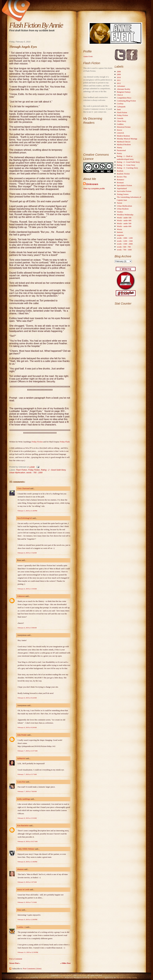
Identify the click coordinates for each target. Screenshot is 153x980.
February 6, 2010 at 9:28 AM (27, 727)
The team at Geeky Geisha (127, 978)
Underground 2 (67, 975)
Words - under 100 (124, 218)
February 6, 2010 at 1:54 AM (27, 553)
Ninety (119, 147)
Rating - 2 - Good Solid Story (53, 470)
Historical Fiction (124, 127)
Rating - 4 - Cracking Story (127, 168)
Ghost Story (121, 121)
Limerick (120, 133)
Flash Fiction (22, 470)
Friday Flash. (65, 442)
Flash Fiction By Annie (36, 25)
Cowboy (120, 104)
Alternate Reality (123, 89)
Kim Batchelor (23, 825)
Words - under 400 (124, 220)
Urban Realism (123, 209)
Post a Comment (16, 959)
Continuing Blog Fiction (126, 101)
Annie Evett (88, 56)
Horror (119, 130)
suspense (120, 235)
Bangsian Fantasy (124, 92)
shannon (20, 869)
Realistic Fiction (123, 174)
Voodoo (120, 212)
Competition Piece (124, 98)
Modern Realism (123, 136)
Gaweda (120, 118)
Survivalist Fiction (124, 191)
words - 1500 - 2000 (125, 244)
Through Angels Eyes (23, 47)
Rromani (120, 183)
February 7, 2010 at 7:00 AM (27, 791)
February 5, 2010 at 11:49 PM (27, 511)
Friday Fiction (37, 442)
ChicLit (120, 95)
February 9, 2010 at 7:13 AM (27, 902)
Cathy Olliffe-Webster (26, 849)
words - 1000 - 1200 (125, 238)
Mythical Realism (124, 144)
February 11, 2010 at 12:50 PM (28, 952)
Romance (121, 180)
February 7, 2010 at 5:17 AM (27, 774)
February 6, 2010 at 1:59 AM (27, 589)
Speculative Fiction (124, 185)
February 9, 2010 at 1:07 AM (27, 882)
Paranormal (121, 150)
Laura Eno (21, 782)
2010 (119, 77)
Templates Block (45, 978)
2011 (119, 80)
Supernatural (122, 188)
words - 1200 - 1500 (125, 241)
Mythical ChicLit (124, 142)
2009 (119, 74)
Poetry (119, 153)
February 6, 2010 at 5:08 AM (27, 628)
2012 (119, 83)
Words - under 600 (124, 226)
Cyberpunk (121, 107)
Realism (120, 171)
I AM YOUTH (58, 978)
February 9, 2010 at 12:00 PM (27, 919)
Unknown (21, 596)
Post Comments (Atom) (32, 969)
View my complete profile (94, 189)
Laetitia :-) (21, 927)
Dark (119, 109)
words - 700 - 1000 (34, 473)
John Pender (22, 735)
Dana (19, 910)
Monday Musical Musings (127, 139)
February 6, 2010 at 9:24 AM (27, 698)
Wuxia (119, 229)
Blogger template (23, 978)
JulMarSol (21, 758)
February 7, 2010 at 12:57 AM (27, 751)
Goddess (120, 124)
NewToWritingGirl (25, 518)
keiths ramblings (24, 799)
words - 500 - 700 (124, 247)
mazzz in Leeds (23, 889)
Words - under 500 (124, 223)
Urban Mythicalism (17, 473)
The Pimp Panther (97, 978)
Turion (119, 203)
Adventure (121, 86)
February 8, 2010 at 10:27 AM (27, 841)
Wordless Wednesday (125, 215)
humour (120, 232)
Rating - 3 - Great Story (126, 165)
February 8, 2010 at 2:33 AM (27, 818)
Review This (122, 177)
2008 (119, 72)
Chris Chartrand (23, 488)
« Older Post (65, 963)
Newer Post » (15, 963)
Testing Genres (123, 194)
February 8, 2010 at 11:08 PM (27, 862)
